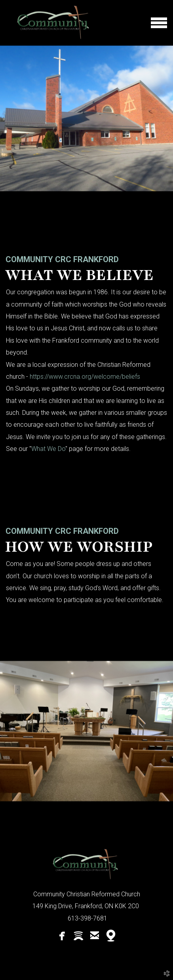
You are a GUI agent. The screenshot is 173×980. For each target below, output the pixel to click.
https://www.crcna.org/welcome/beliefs (85, 377)
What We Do (48, 449)
